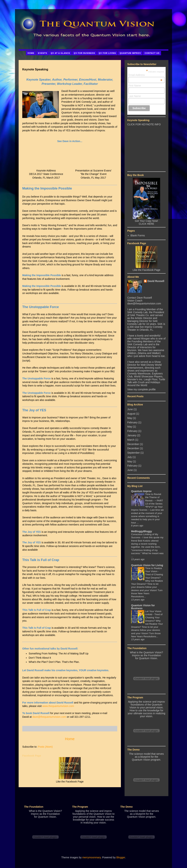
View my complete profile (141, 389)
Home (70, 739)
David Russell (156, 281)
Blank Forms (138, 235)
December (133, 444)
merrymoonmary (92, 857)
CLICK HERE (146, 224)
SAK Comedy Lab (137, 312)
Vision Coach (135, 301)
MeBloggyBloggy (142, 531)
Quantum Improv (141, 491)
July (130, 457)
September (133, 453)
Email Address (145, 75)
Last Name (135, 96)
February (132, 422)
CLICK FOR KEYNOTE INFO (144, 124)
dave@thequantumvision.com (49, 717)
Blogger (121, 857)
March (131, 440)
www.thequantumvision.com (58, 706)
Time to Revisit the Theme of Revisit (153, 497)
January (132, 435)
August (131, 414)
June (130, 409)
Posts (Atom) (45, 747)
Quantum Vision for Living (147, 565)
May (130, 418)
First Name (135, 86)
